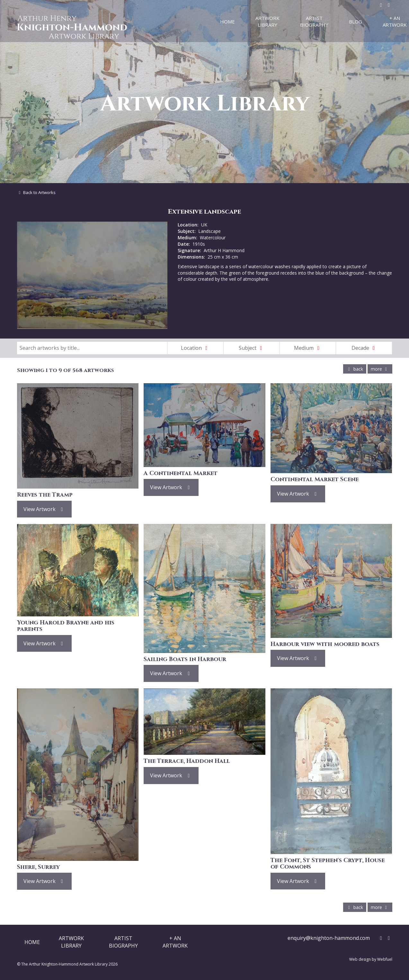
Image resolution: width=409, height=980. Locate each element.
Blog (356, 22)
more (380, 369)
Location (195, 348)
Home (227, 22)
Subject (252, 348)
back (355, 369)
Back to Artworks (36, 192)
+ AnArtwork (175, 942)
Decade (364, 348)
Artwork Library (267, 21)
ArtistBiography (123, 942)
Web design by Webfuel (371, 959)
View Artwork (44, 509)
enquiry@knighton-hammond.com (329, 938)
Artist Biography (314, 21)
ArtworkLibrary (71, 942)
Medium (308, 348)
